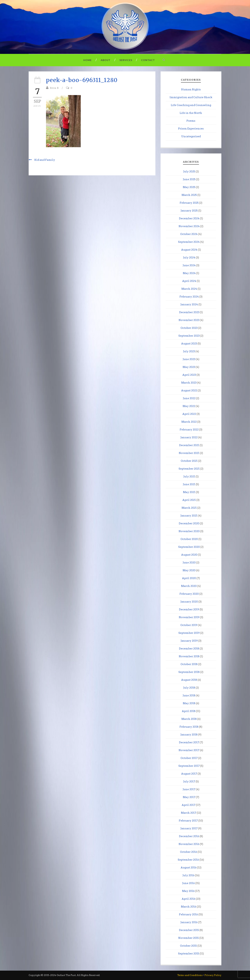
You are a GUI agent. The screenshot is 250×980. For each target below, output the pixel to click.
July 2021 (189, 477)
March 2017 (189, 813)
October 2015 (188, 946)
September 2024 (189, 242)
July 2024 (189, 258)
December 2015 (189, 930)
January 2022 (189, 437)
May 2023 (189, 367)
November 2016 (189, 844)
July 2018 (189, 688)
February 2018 (189, 727)
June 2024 (189, 265)
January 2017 (189, 828)
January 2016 (189, 922)
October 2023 (189, 328)
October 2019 (189, 625)
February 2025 (189, 203)
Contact (148, 60)
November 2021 (189, 453)
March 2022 (189, 422)
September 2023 (189, 336)
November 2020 (189, 531)
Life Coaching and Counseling (191, 105)
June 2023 (189, 359)
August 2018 (189, 680)
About (106, 60)
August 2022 (189, 391)
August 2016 (189, 868)
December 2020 (189, 523)
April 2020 (189, 578)
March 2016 (189, 907)
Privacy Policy (213, 975)
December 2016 (189, 836)
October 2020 (189, 539)
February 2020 (189, 594)
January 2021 (189, 516)
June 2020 (189, 563)
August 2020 (189, 555)
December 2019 (189, 609)
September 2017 (189, 766)
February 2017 (188, 821)
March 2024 (189, 289)
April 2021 (189, 500)
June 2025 (189, 179)
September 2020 (189, 547)
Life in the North (191, 113)
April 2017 (188, 805)
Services (126, 60)
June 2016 (188, 883)
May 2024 (189, 273)
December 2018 (189, 649)
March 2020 (189, 586)
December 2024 (189, 218)
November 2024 (189, 226)
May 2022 (189, 406)
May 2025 (189, 187)
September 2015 (189, 954)
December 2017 (189, 742)
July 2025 (189, 172)
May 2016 (188, 891)
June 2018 (189, 696)
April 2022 (189, 414)
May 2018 (189, 703)
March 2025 (189, 195)
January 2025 (189, 211)
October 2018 (189, 664)
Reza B (54, 88)
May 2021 (189, 492)
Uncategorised (191, 136)
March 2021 (189, 508)
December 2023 (189, 312)
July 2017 (189, 782)
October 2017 (189, 758)
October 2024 (189, 234)
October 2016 (189, 852)
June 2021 (189, 484)
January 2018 (189, 735)
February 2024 (189, 297)
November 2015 (189, 938)
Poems (191, 121)
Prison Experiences (191, 129)
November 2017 (189, 750)
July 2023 (189, 351)
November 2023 (189, 320)
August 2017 (189, 774)
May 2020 (189, 570)
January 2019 (189, 641)
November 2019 (189, 617)
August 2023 (189, 344)
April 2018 (189, 711)
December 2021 (189, 445)
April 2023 (189, 375)
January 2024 (189, 304)
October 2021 (189, 461)
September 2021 (189, 469)
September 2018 (189, 672)
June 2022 (189, 398)
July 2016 (188, 875)
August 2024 (189, 250)
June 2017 (189, 789)
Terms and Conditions (190, 975)
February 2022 (189, 430)
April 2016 (188, 899)
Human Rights (191, 90)
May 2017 (189, 797)
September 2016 (188, 860)
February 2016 (188, 914)
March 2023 (189, 383)
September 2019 (189, 633)
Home (87, 60)
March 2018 (189, 719)
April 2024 (189, 281)
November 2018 (189, 656)
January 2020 (189, 602)
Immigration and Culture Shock (191, 97)
